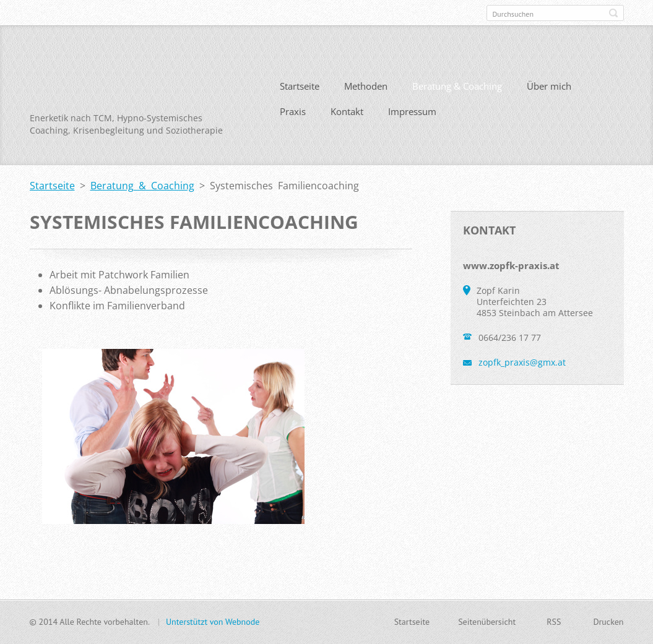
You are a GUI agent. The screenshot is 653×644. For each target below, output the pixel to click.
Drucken (608, 622)
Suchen (613, 13)
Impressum (412, 111)
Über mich (549, 86)
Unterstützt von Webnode (213, 622)
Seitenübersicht (487, 622)
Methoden (366, 86)
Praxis (293, 111)
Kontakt (347, 111)
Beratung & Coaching (457, 86)
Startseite (300, 86)
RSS (554, 622)
